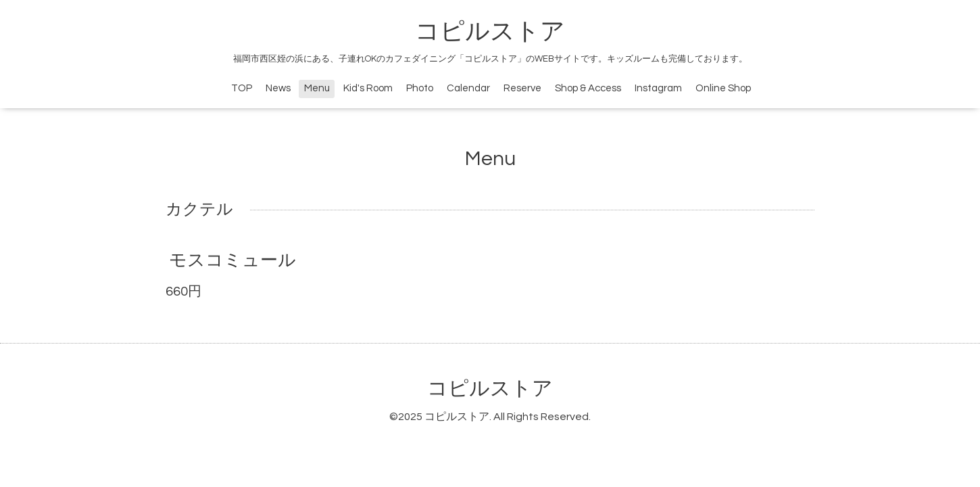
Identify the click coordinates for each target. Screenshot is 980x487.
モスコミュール (232, 260)
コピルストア (490, 32)
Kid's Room (368, 88)
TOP (242, 88)
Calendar (468, 88)
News (278, 88)
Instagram (658, 88)
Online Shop (723, 88)
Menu (317, 88)
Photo (420, 88)
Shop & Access (588, 88)
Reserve (522, 88)
